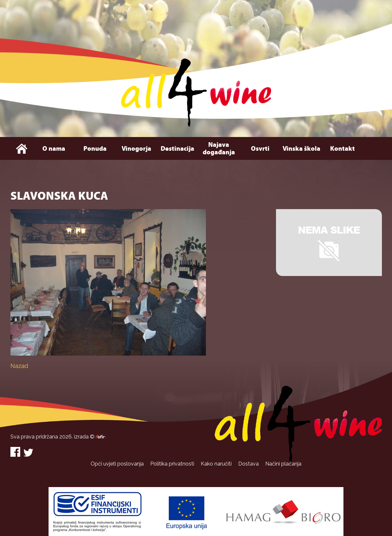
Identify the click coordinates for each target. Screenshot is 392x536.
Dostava (248, 464)
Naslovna (22, 148)
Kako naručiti (216, 464)
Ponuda (95, 149)
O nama (54, 149)
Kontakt (342, 149)
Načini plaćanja (283, 464)
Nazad (19, 366)
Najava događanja (219, 148)
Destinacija (177, 149)
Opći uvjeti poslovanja (117, 464)
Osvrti (260, 149)
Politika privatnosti (172, 464)
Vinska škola (301, 149)
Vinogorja (136, 149)
